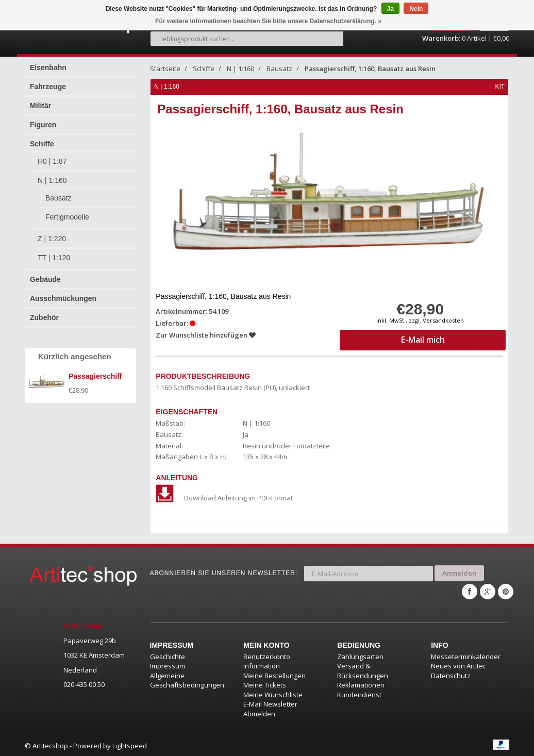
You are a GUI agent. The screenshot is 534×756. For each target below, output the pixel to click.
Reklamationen (361, 684)
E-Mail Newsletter (270, 703)
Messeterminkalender (466, 656)
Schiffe (42, 144)
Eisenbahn (48, 68)
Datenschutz (451, 675)
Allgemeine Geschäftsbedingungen (187, 679)
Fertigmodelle (67, 217)
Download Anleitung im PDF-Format (225, 498)
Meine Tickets (265, 684)
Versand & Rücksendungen (363, 670)
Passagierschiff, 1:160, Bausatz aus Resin (370, 69)
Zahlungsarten (360, 656)
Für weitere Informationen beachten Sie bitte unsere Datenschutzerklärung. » (268, 21)
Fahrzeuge (48, 87)
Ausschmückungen (63, 298)
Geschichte (168, 656)
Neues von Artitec (458, 665)
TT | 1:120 (54, 258)
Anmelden (459, 573)
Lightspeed (130, 745)
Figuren (43, 125)
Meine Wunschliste (273, 694)
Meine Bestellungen (274, 675)
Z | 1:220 (52, 239)
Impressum (168, 665)
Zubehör (44, 317)
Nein (416, 9)
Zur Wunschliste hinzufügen (206, 335)
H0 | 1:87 (52, 161)
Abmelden (259, 713)
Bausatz (59, 198)
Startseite (165, 69)
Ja (390, 9)
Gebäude (45, 279)
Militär (40, 106)
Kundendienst (359, 694)
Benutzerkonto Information (267, 660)
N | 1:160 (52, 180)
